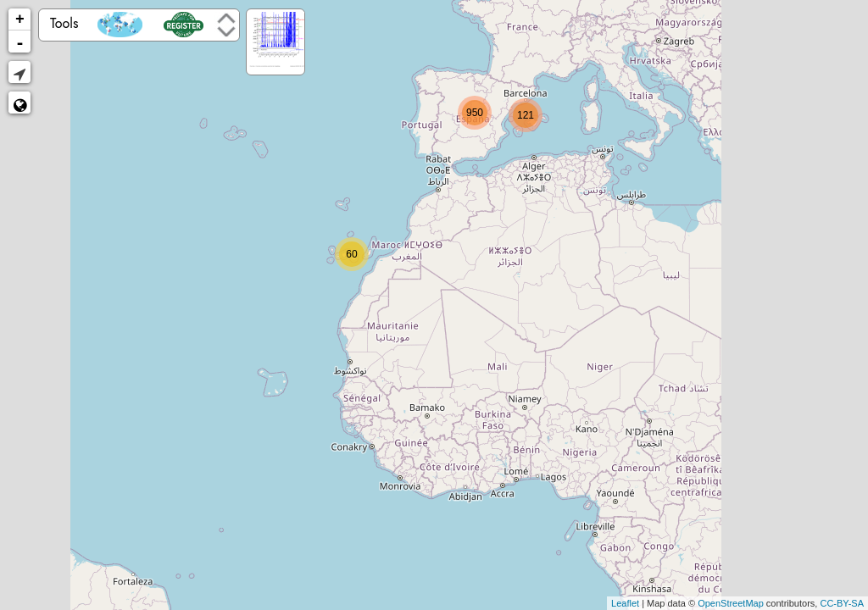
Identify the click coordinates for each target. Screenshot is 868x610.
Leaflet (625, 603)
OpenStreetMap (731, 603)
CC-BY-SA (842, 603)
